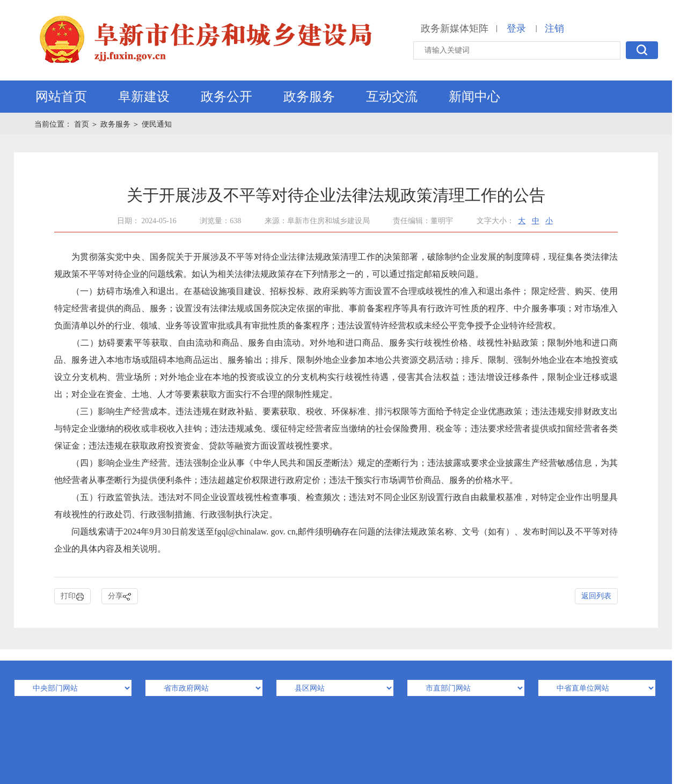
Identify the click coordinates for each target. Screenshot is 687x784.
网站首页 (61, 97)
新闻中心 (474, 97)
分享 (120, 596)
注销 (554, 28)
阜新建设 (144, 97)
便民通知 (157, 124)
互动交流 (392, 97)
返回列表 (596, 596)
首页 (83, 124)
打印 (72, 596)
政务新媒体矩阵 (455, 28)
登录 (516, 28)
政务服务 (309, 97)
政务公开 (226, 97)
